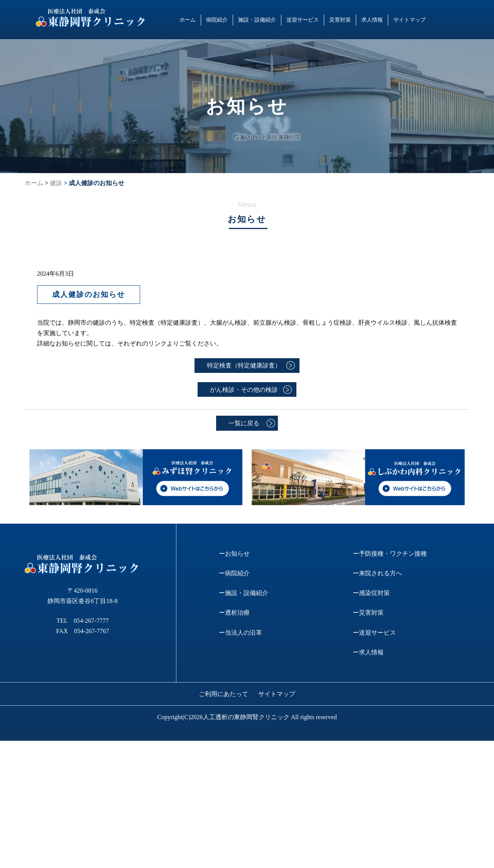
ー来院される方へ (377, 573)
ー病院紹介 (234, 573)
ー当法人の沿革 (240, 633)
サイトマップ (409, 20)
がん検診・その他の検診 (244, 390)
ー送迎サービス (374, 633)
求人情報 (372, 20)
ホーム (188, 20)
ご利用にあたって (223, 694)
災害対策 (340, 20)
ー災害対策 (368, 613)
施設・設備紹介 (257, 20)
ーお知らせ (234, 554)
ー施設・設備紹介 (244, 593)
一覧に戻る (244, 423)
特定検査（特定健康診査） (244, 365)
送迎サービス (303, 20)
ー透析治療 (234, 613)
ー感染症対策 (371, 593)
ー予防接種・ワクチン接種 (390, 554)
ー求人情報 (368, 652)
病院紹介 (217, 20)
